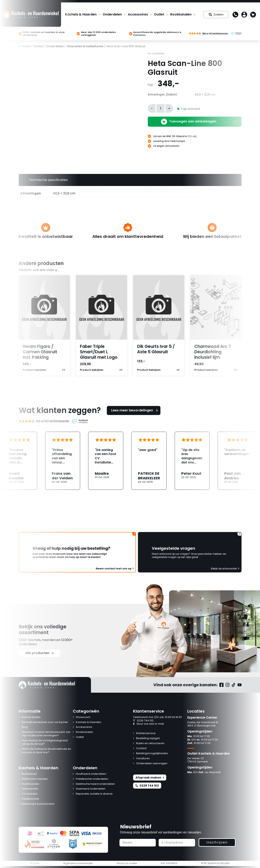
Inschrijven (217, 842)
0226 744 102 (143, 721)
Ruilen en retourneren (150, 743)
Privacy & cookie (127, 863)
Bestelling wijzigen (148, 738)
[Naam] (138, 843)
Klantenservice (146, 733)
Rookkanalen (181, 14)
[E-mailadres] (177, 843)
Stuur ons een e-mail (148, 724)
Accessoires (138, 14)
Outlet (159, 14)
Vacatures (143, 759)
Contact (141, 748)
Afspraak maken (150, 778)
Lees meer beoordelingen (135, 410)
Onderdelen (112, 14)
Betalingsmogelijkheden (152, 753)
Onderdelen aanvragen (152, 764)
